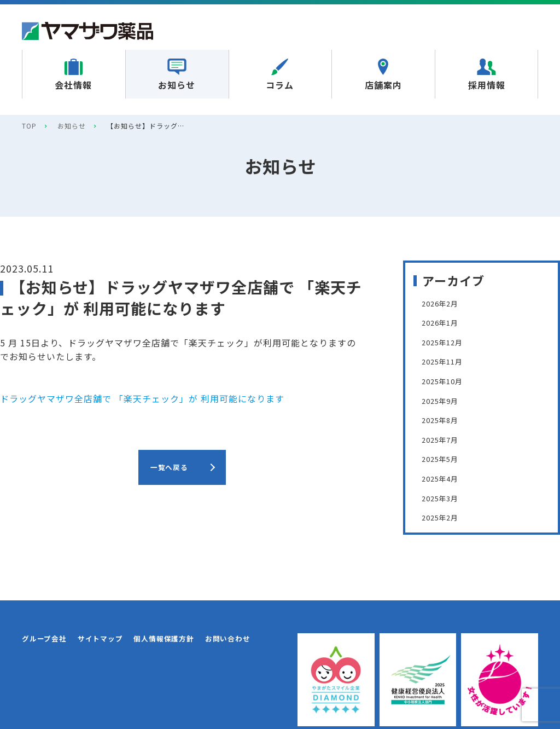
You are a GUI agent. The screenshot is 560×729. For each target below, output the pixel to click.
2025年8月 (445, 419)
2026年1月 (445, 322)
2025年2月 (445, 517)
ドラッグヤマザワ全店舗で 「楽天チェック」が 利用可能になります (142, 398)
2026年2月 (445, 303)
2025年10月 (447, 380)
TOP (29, 126)
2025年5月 (445, 458)
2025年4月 (445, 478)
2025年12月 (447, 342)
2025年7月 (445, 439)
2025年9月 (445, 400)
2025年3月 (445, 497)
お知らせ (72, 126)
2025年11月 (447, 361)
